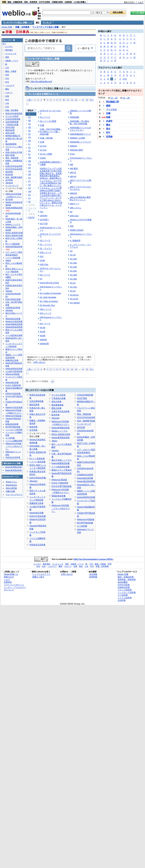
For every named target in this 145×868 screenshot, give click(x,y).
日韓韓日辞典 (57, 2)
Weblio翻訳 (123, 582)
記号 (125, 79)
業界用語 (9, 50)
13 (76, 100)
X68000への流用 (77, 138)
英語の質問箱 (11, 488)
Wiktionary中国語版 (86, 519)
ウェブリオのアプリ (41, 574)
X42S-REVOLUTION (49, 283)
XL (29, 154)
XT (29, 181)
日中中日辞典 (44, 2)
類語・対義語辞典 (15, 2)
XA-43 (73, 291)
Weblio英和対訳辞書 (86, 497)
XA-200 (73, 271)
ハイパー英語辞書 (37, 462)
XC (29, 124)
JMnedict (33, 481)
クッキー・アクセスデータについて (15, 589)
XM (30, 158)
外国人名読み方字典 (14, 152)
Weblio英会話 (11, 485)
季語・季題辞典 (84, 414)
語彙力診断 (10, 491)
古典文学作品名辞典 (61, 411)
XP (29, 168)
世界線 (109, 137)
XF (29, 134)
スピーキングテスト (14, 495)
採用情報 (93, 577)
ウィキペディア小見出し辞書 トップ (18, 23)
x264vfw (43, 216)
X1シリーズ (45, 117)
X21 (41, 212)
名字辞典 (33, 430)
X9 (71, 212)
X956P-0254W (77, 230)
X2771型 (44, 224)
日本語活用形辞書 (85, 395)
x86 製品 (74, 168)
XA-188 (73, 267)
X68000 (43, 340)
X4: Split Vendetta (48, 297)
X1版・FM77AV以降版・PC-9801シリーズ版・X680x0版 (51, 132)
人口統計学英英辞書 (14, 371)
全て (4, 44)
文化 (7, 78)
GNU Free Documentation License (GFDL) (93, 559)
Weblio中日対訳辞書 (14, 408)
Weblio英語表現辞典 (86, 481)
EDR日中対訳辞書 (37, 516)
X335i (42, 260)
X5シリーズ (45, 324)
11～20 (114, 98)
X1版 (42, 125)
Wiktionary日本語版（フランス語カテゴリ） (61, 508)
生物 (7, 96)
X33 (41, 256)
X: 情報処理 (75, 241)
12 (72, 100)
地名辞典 (33, 427)
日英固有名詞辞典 (85, 475)
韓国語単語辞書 (59, 496)
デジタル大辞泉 (59, 395)
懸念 (108, 125)
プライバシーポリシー (14, 585)
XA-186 (73, 263)
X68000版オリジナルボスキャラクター (80, 129)
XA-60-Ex (74, 295)
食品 (7, 100)
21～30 (126, 98)
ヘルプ (141, 2)
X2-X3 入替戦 (46, 154)
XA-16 (73, 255)
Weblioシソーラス (60, 431)
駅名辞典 (55, 415)
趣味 (7, 89)
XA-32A (73, 287)
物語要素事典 (58, 405)
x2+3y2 (43, 150)
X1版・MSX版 (46, 138)
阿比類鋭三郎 (113, 102)
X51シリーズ (45, 313)
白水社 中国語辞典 (60, 483)
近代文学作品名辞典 (86, 417)
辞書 (4, 2)
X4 (41, 279)
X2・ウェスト (46, 248)
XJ (29, 148)
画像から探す (38, 577)
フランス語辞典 (125, 590)
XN (29, 161)
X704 (72, 154)
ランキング (47, 23)
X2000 (43, 158)
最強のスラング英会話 (62, 470)
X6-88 (42, 328)
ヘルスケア (10, 86)
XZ (29, 202)
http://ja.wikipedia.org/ (41, 82)
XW (30, 192)
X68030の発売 (76, 150)
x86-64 (73, 176)
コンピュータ (11, 54)
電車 (7, 57)
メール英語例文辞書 (61, 467)
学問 (7, 75)
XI (29, 144)
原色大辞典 (57, 402)
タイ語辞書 (82, 526)
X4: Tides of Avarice (49, 301)
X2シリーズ (45, 240)
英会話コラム (11, 482)
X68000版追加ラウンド (80, 134)
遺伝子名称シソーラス (62, 460)
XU (29, 185)
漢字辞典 (81, 427)
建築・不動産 (11, 71)
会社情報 (93, 574)
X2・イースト (46, 244)
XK (29, 151)
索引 (37, 23)
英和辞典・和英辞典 (127, 580)
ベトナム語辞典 (125, 598)
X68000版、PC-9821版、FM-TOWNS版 (79, 122)
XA (29, 117)
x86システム (75, 208)
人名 (7, 103)
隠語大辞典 (57, 408)
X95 (72, 226)
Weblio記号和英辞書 (14, 322)
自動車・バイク (12, 61)
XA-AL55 (74, 299)
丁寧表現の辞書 (59, 398)
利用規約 (8, 582)
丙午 (108, 132)
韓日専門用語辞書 (85, 523)
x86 (71, 164)
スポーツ (9, 93)
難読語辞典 (34, 405)
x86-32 (73, 172)
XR (29, 175)
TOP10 (102, 98)
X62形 (42, 336)
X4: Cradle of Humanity (50, 293)
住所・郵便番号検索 (86, 421)
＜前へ (30, 100)
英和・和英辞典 (31, 2)
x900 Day (74, 216)
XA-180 (73, 259)
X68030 (73, 146)
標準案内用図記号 (13, 136)
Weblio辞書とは (11, 574)
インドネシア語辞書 (14, 430)
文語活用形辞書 (36, 401)
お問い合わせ (39, 362)
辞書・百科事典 (22, 27)
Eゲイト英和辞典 (37, 459)
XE (29, 131)
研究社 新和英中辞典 (61, 434)
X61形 (42, 332)
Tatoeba (55, 451)
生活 (7, 82)
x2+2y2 (43, 146)
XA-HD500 (75, 303)
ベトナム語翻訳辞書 (14, 441)
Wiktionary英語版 (59, 480)
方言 (7, 107)
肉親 (108, 117)
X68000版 (74, 117)
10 (64, 100)
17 (83, 100)
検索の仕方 (9, 577)
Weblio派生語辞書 (85, 478)
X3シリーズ (45, 275)
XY (29, 198)
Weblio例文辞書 (36, 513)
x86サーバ (74, 204)
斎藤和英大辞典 (36, 503)
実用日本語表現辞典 (14, 114)
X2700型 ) (44, 220)
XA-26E (73, 279)
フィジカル (111, 109)
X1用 (42, 142)
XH (29, 141)
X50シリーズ (45, 309)
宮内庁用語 (82, 398)
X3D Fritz (44, 264)
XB (29, 121)
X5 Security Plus (47, 305)
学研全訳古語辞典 (37, 545)
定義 (108, 113)
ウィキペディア (84, 424)
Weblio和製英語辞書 (61, 463)
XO (30, 165)
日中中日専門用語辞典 (62, 486)
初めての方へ (130, 2)
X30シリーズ (45, 252)
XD (29, 127)
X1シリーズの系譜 (48, 121)
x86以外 (73, 193)
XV (29, 188)
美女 (108, 129)
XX (29, 195)
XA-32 (73, 283)
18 (87, 100)
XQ (30, 171)
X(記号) (31, 218)
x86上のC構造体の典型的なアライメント (80, 199)
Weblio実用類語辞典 (61, 428)
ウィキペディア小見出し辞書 (46, 27)
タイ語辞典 (123, 595)
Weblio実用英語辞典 (61, 438)
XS (29, 178)
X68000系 (44, 344)
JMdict (54, 441)
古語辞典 (68, 2)
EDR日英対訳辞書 (37, 478)
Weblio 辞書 (7, 27)
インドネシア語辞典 (127, 592)
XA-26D (73, 275)
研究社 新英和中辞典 (14, 233)
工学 (7, 68)
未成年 (109, 121)
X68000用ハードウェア (80, 142)
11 (68, 100)
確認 (108, 106)
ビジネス (9, 47)
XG (30, 137)
